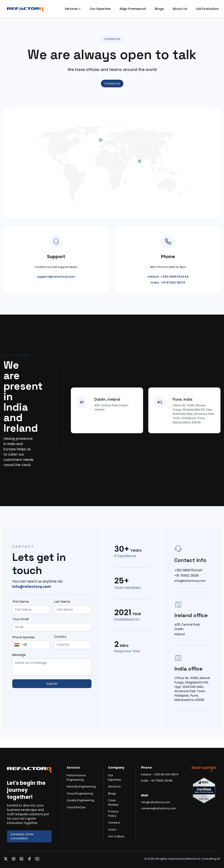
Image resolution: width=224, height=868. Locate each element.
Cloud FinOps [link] (76, 807)
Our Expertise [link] (100, 9)
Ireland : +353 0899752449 (168, 277)
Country (60, 637)
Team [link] (112, 830)
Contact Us (112, 84)
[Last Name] (73, 610)
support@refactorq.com (56, 277)
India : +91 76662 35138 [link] (157, 781)
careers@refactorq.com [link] (159, 808)
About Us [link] (180, 9)
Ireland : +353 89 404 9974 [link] (160, 774)
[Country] (73, 645)
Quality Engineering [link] (80, 800)
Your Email (21, 619)
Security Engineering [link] (81, 786)
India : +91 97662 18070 (168, 283)
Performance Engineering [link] (76, 777)
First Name (21, 602)
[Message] (52, 667)
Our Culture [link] (116, 836)
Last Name (62, 602)
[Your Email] (52, 627)
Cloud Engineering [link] (80, 793)
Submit (52, 684)
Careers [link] (114, 823)
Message (19, 655)
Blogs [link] (159, 9)
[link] (30, 9)
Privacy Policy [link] (113, 814)
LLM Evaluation (207, 9)
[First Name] (31, 610)
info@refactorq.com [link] (32, 587)
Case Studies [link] (113, 802)
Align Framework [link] (133, 9)
